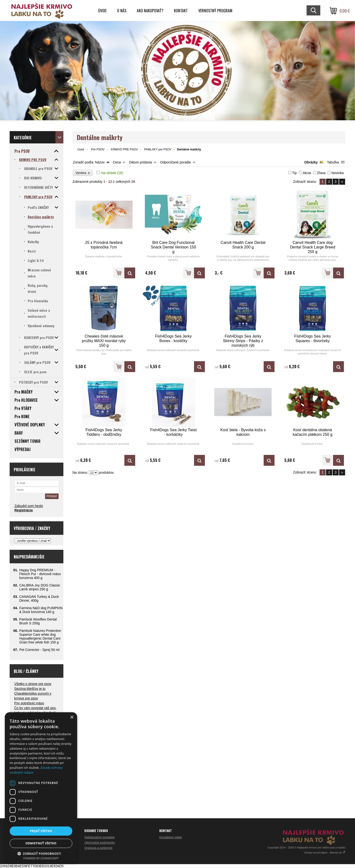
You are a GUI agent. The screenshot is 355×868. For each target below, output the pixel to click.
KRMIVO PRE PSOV (124, 149)
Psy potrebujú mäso (29, 703)
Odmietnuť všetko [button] (41, 843)
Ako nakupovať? (150, 11)
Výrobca (83, 173)
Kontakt (181, 11)
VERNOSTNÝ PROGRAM (215, 11)
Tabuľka (333, 162)
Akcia (307, 173)
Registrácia (23, 510)
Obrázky (311, 162)
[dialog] (41, 788)
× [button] (72, 717)
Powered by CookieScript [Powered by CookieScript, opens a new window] (41, 858)
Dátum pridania (140, 162)
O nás (122, 11)
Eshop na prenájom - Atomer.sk (325, 853)
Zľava (321, 173)
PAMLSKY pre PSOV (158, 149)
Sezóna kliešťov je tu (30, 689)
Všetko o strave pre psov (33, 684)
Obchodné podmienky (100, 843)
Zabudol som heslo (29, 506)
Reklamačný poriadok (99, 837)
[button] (41, 853)
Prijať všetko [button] (41, 831)
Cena (117, 162)
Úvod (102, 11)
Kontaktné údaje (171, 837)
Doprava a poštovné (98, 848)
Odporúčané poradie (175, 162)
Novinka (338, 173)
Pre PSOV (98, 149)
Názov (100, 162)
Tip (294, 173)
